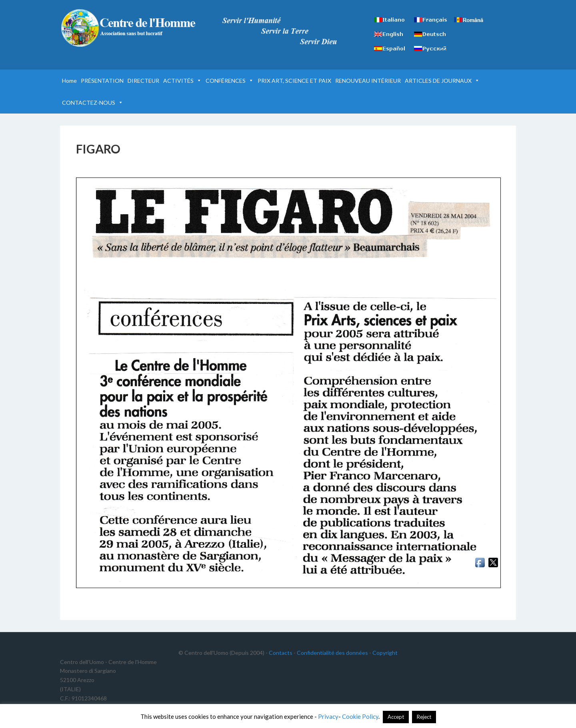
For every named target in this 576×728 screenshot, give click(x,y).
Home (69, 81)
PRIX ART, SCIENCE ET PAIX (294, 81)
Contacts (281, 653)
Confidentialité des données (332, 653)
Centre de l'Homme (128, 28)
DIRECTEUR (143, 81)
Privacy (328, 716)
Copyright (385, 653)
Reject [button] (424, 717)
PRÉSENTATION (102, 81)
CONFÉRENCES (230, 81)
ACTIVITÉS (182, 81)
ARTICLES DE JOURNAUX (442, 81)
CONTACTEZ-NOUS (93, 103)
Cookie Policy (360, 716)
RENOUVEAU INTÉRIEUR (368, 81)
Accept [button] (396, 717)
